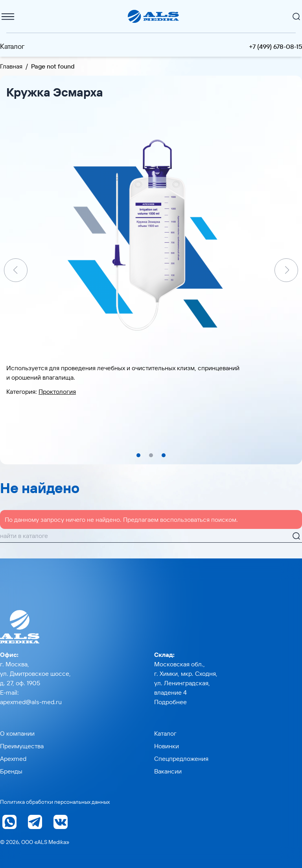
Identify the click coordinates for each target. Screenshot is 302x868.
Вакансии (168, 771)
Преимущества (22, 746)
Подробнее (170, 702)
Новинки (167, 746)
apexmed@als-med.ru (31, 702)
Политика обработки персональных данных (55, 802)
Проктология (57, 391)
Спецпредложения (181, 759)
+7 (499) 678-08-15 (275, 46)
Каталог (12, 46)
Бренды (11, 771)
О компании (17, 733)
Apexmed (13, 759)
